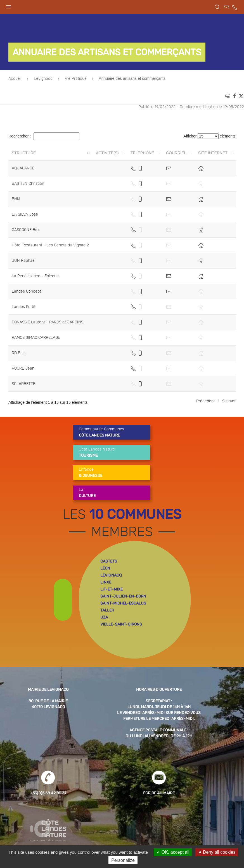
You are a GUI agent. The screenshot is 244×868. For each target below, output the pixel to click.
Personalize (123, 860)
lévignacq (111, 575)
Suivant (229, 401)
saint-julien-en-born (123, 596)
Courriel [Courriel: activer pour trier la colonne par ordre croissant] (176, 153)
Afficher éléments (209, 136)
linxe (106, 582)
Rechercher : (44, 136)
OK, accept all (173, 852)
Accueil (15, 79)
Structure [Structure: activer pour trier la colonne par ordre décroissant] (24, 153)
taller (107, 610)
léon (105, 568)
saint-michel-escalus (123, 603)
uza (104, 617)
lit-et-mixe (112, 589)
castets (109, 561)
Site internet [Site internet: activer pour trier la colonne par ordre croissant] (213, 153)
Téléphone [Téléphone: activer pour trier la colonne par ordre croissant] (142, 153)
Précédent (206, 401)
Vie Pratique (76, 79)
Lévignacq (43, 79)
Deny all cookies (217, 852)
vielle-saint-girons (121, 624)
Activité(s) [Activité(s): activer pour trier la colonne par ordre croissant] (107, 153)
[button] (8, 6)
